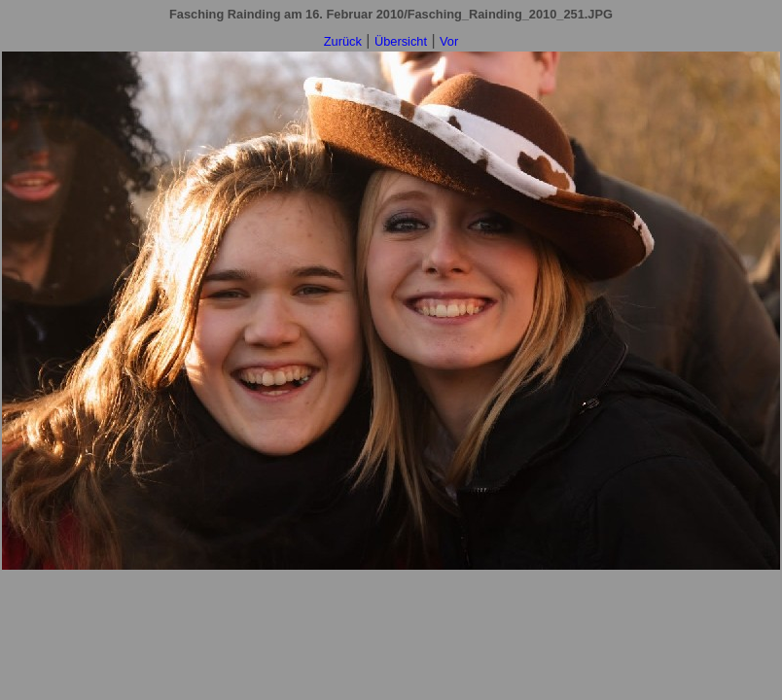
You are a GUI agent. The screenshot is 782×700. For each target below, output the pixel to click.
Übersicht (401, 41)
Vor (449, 41)
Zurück (343, 41)
